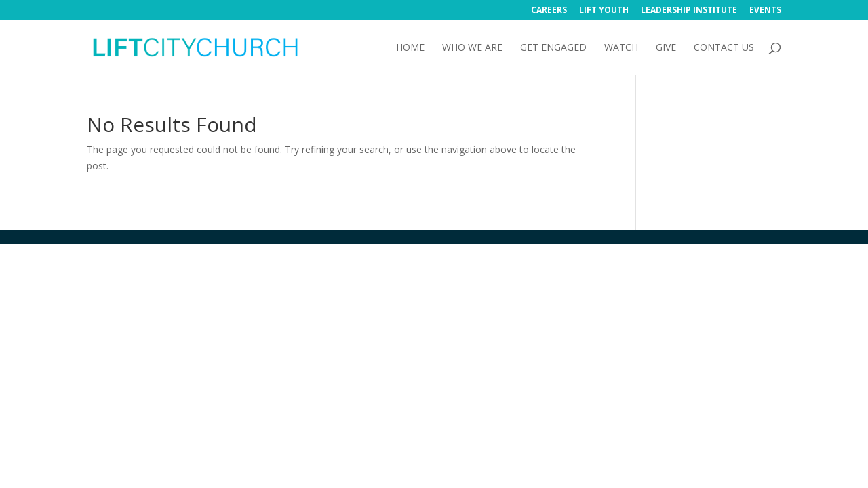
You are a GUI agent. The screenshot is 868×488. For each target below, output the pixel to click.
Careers (549, 11)
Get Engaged (553, 48)
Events (765, 11)
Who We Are (472, 48)
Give (666, 48)
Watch (621, 48)
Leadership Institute (689, 11)
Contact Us (724, 48)
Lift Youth (604, 11)
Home (410, 48)
